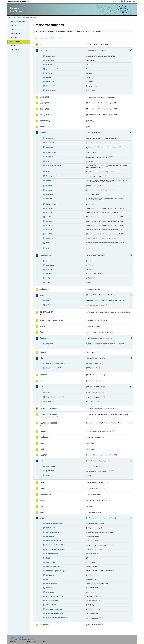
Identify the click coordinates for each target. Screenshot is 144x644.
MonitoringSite (51, 562)
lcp (41, 461)
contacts (49, 261)
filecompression (52, 176)
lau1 (42, 443)
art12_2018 (45, 97)
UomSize (49, 588)
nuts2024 (49, 234)
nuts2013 (49, 221)
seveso (43, 500)
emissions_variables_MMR (55, 364)
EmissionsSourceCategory (55, 549)
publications (45, 494)
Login (116, 1)
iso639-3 (49, 186)
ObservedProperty (53, 566)
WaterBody (50, 592)
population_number (53, 69)
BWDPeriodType (52, 528)
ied (41, 387)
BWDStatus (50, 536)
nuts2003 (49, 208)
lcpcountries (51, 466)
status (48, 282)
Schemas (13, 38)
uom (42, 512)
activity (49, 301)
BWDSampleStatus (53, 532)
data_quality (50, 60)
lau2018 (43, 455)
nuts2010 (49, 217)
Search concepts (59, 38)
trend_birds (50, 82)
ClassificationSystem (53, 541)
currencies (50, 157)
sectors (49, 475)
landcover (44, 437)
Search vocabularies (43, 38)
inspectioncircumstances (55, 397)
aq (41, 44)
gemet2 (43, 352)
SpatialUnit (50, 575)
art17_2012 (45, 109)
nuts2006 (49, 213)
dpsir (48, 161)
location (49, 65)
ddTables (49, 269)
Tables (12, 30)
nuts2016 (49, 225)
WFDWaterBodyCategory (55, 609)
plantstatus (50, 471)
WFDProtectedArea (53, 601)
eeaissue (49, 274)
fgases (43, 338)
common (44, 133)
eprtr (42, 295)
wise (42, 518)
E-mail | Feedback (16, 637)
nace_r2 (49, 199)
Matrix (48, 558)
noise (42, 488)
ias (41, 381)
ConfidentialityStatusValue (55, 545)
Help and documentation (19, 22)
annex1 (49, 392)
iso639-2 (49, 181)
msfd (42, 482)
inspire (43, 431)
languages (50, 194)
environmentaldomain (54, 166)
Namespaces (15, 50)
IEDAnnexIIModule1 (48, 409)
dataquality (45, 289)
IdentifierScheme (52, 554)
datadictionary (46, 255)
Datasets (13, 26)
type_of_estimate (52, 86)
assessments (51, 138)
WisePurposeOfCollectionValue (57, 618)
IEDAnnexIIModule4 (48, 423)
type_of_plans (51, 90)
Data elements (15, 34)
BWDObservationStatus (54, 524)
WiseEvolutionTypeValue (55, 613)
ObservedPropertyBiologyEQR (57, 571)
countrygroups (51, 152)
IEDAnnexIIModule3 (48, 414)
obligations (50, 278)
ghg (42, 358)
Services (13, 46)
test (42, 506)
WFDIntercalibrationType (55, 596)
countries (49, 147)
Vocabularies (15, 42)
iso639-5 (49, 190)
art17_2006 (45, 103)
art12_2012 (45, 50)
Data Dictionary (26, 18)
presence (49, 73)
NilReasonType (51, 204)
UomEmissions (51, 584)
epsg (48, 171)
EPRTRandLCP (47, 312)
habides (43, 375)
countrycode (51, 56)
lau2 (42, 449)
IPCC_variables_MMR (54, 368)
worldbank (45, 625)
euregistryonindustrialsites (52, 320)
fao (41, 332)
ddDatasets (50, 265)
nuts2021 (49, 230)
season (49, 77)
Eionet (19, 18)
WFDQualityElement (53, 605)
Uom (48, 579)
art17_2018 (45, 115)
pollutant (49, 401)
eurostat (44, 326)
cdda (42, 127)
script (48, 243)
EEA (19, 2)
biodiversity (45, 121)
